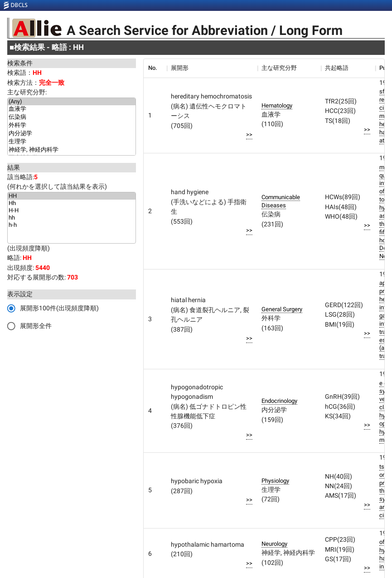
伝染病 (72, 118)
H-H (72, 211)
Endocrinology (279, 401)
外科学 (72, 126)
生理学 (72, 142)
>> (249, 135)
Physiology (275, 481)
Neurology (274, 544)
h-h (72, 225)
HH (72, 196)
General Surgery (282, 309)
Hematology (277, 105)
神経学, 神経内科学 (72, 150)
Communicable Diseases (281, 201)
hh (72, 218)
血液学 (72, 109)
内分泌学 (72, 134)
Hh (72, 203)
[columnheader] (155, 68)
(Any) (72, 102)
